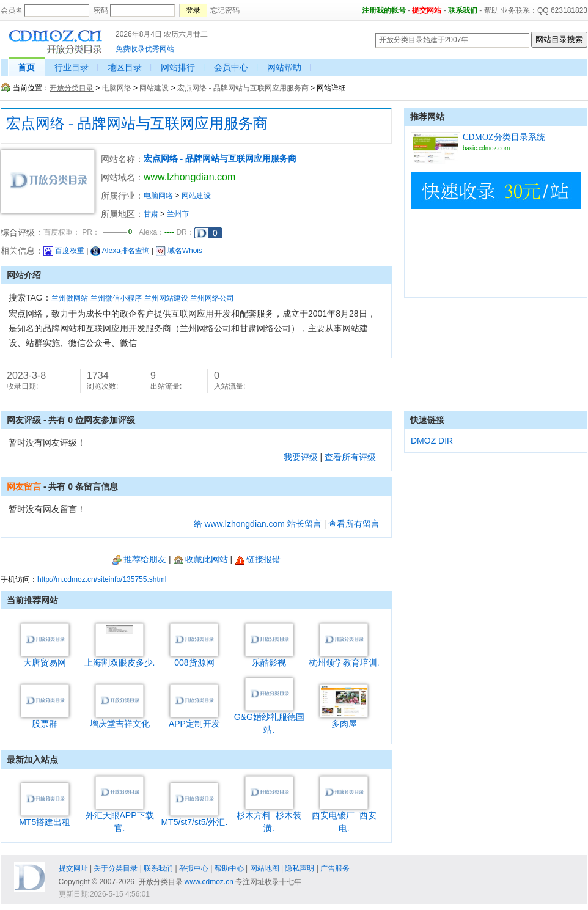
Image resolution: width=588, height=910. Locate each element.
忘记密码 (225, 10)
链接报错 (258, 559)
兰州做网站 (70, 298)
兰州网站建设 (166, 298)
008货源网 (194, 658)
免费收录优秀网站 (145, 49)
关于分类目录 (116, 868)
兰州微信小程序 (116, 298)
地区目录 (125, 67)
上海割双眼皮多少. (120, 658)
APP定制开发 (194, 719)
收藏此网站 (201, 559)
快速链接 (427, 420)
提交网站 (427, 10)
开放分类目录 (72, 88)
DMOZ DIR (432, 441)
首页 (26, 67)
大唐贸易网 (45, 658)
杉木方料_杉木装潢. (269, 817)
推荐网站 (427, 117)
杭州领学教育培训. (344, 658)
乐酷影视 (269, 658)
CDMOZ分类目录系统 (504, 137)
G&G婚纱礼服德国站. (269, 719)
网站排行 (178, 67)
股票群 (45, 719)
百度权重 (64, 251)
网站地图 (265, 868)
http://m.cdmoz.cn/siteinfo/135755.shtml (102, 579)
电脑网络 (117, 88)
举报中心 (194, 868)
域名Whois (179, 251)
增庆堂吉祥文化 (120, 719)
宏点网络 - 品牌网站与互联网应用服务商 (243, 88)
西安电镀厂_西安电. (344, 817)
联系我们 (463, 10)
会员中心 (231, 67)
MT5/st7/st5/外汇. (194, 817)
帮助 (491, 10)
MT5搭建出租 (45, 817)
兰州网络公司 (212, 298)
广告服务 (335, 868)
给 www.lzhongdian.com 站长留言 (258, 524)
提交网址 (73, 868)
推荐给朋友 (139, 559)
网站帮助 (284, 67)
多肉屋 (344, 719)
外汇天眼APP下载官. (120, 817)
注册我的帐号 (384, 10)
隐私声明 (300, 868)
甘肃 (151, 214)
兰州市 (178, 214)
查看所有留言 (354, 524)
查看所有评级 (350, 457)
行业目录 (72, 67)
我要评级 (301, 457)
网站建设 (154, 88)
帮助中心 (229, 868)
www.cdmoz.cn (209, 882)
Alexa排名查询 (120, 251)
